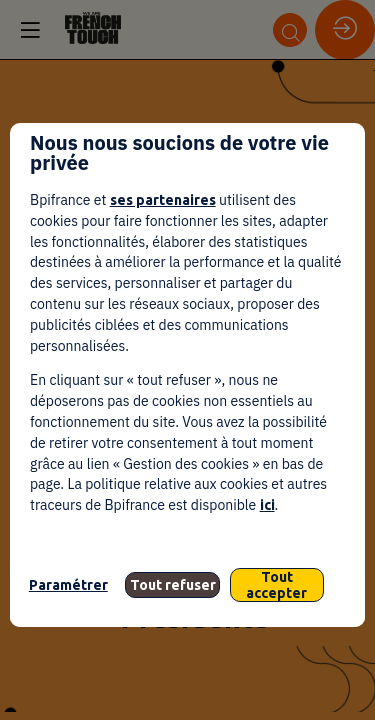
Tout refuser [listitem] (173, 585)
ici (267, 505)
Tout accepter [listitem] (276, 585)
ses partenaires (163, 200)
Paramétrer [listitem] (68, 585)
